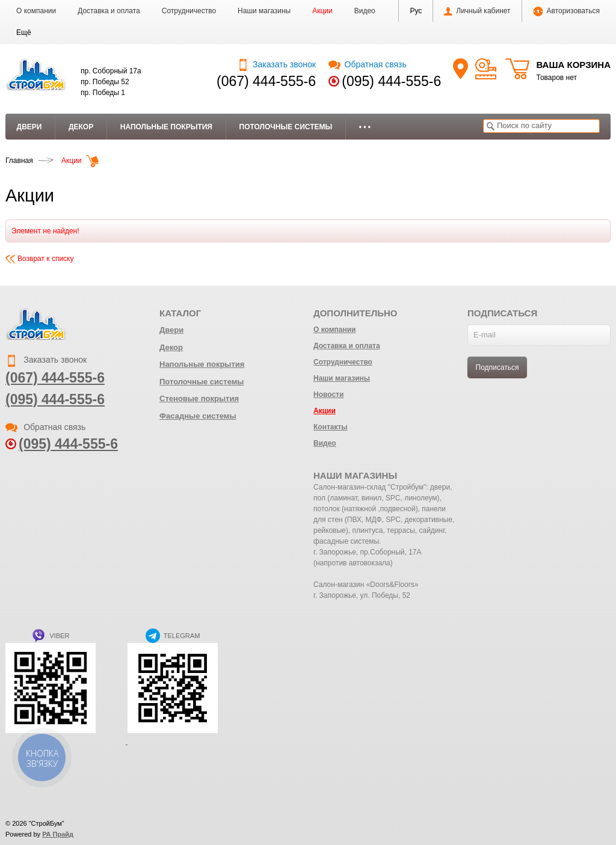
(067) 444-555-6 (266, 81)
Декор (81, 127)
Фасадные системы (198, 416)
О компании (36, 11)
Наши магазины (264, 11)
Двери (29, 127)
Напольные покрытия (166, 127)
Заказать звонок (276, 64)
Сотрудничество (189, 11)
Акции (322, 11)
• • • (365, 127)
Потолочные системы (286, 127)
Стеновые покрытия (199, 398)
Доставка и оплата (109, 11)
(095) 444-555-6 (391, 81)
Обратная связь (367, 64)
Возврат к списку (40, 259)
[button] (24, 32)
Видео (365, 11)
